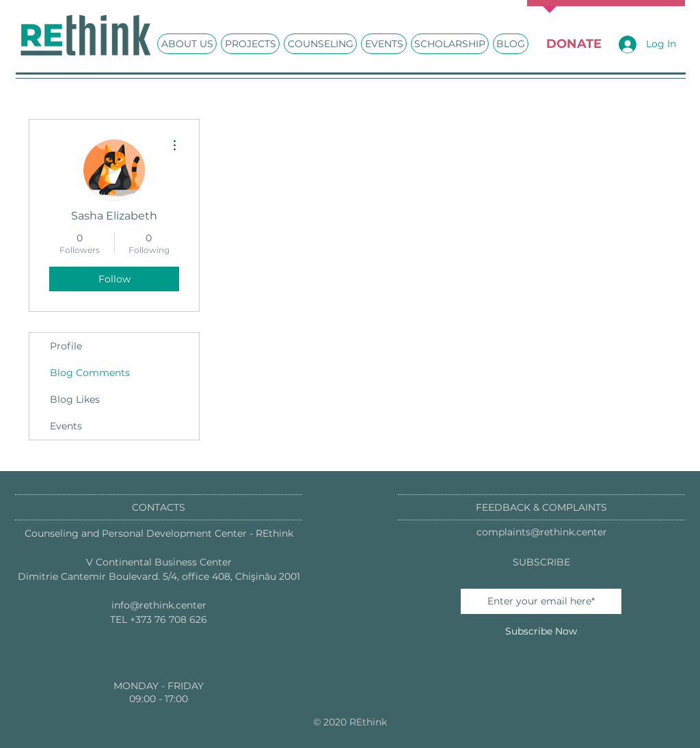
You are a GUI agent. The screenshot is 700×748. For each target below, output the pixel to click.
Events (66, 426)
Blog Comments (90, 373)
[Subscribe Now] (541, 631)
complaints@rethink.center (542, 532)
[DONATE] (574, 44)
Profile (66, 346)
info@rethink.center (159, 605)
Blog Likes (75, 399)
